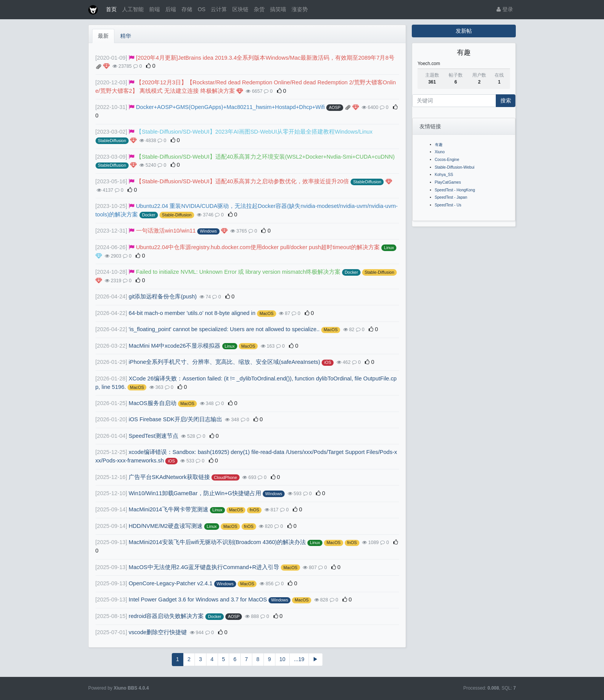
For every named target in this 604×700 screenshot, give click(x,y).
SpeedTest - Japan (451, 197)
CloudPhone (225, 477)
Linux (389, 248)
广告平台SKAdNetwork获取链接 (169, 477)
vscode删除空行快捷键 (158, 632)
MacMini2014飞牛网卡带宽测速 (169, 509)
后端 (171, 9)
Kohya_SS (444, 175)
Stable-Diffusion (177, 215)
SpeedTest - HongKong (455, 190)
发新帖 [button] (464, 31)
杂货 (259, 9)
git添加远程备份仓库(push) (163, 296)
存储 (187, 9)
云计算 (219, 9)
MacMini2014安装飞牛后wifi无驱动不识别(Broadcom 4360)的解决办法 (217, 542)
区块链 (240, 9)
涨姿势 (300, 9)
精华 (126, 36)
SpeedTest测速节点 (154, 436)
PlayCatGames (448, 182)
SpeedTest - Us (448, 205)
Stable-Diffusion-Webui (455, 167)
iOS (328, 362)
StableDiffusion (112, 141)
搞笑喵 (278, 9)
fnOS (254, 510)
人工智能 (133, 9)
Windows (208, 231)
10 (282, 659)
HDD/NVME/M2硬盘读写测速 (166, 526)
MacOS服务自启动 (153, 403)
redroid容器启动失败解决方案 (166, 616)
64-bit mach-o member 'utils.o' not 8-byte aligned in (192, 313)
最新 (103, 36)
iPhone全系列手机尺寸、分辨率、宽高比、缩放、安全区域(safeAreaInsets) (224, 362)
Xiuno (440, 152)
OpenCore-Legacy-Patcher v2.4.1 (171, 583)
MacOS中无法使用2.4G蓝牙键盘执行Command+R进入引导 (204, 567)
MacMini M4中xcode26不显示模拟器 (174, 346)
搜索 (506, 100)
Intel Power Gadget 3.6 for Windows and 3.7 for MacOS (198, 600)
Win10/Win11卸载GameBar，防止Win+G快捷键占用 (195, 493)
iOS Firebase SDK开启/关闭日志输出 (175, 419)
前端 (154, 9)
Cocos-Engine (447, 160)
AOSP (335, 107)
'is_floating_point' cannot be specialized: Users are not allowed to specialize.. (224, 329)
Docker (149, 215)
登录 (505, 9)
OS (201, 9)
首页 (111, 9)
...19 (299, 659)
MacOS (267, 313)
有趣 (439, 145)
